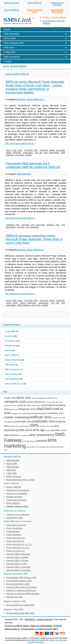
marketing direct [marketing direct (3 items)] (39, 413)
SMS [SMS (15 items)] (34, 425)
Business (21, 99)
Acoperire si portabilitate (17, 493)
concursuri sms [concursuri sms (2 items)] (10, 405)
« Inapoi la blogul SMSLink (17, 74)
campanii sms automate (33, 225)
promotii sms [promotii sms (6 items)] (23, 421)
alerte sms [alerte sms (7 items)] (23, 398)
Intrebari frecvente (12, 3)
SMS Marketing (24, 174)
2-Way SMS (10, 331)
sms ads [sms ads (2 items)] (50, 426)
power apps (12, 303)
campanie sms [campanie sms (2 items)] (52, 398)
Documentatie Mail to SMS (18, 584)
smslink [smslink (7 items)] (42, 441)
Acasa (7, 29)
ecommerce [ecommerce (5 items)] (48, 405)
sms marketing (32, 227)
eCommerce (10, 341)
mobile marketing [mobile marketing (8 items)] (16, 417)
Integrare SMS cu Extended (18, 567)
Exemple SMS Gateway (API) (19, 581)
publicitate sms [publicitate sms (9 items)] (44, 421)
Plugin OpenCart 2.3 (15, 541)
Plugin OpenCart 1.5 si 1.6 (18, 548)
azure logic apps (14, 150)
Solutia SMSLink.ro (35, 99)
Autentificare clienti (15, 518)
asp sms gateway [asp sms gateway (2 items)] (38, 398)
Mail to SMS (10, 355)
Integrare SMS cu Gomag (17, 557)
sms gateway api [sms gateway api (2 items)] (29, 441)
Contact (8, 61)
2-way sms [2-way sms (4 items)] (10, 398)
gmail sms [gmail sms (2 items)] (14, 409)
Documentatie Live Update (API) (20, 605)
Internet (8, 350)
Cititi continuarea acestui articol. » (20, 143)
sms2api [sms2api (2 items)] (42, 426)
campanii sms (13, 225)
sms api (38, 153)
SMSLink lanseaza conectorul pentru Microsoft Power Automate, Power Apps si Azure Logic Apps (34, 239)
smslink (28, 155)
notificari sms (53, 225)
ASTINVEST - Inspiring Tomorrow (39, 619)
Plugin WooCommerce (16, 525)
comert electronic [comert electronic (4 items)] (35, 402)
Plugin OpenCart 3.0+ (16, 538)
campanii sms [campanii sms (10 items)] (15, 401)
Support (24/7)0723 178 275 (57, 11)
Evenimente (10, 346)
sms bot (21, 227)
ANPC (55, 629)
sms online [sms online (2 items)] (31, 447)
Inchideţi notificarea (36, 642)
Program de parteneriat (16, 500)
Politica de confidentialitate (41, 626)
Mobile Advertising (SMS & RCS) (21, 480)
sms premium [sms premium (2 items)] (51, 447)
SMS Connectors (13, 369)
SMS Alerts (10, 365)
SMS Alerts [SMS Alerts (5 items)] (26, 430)
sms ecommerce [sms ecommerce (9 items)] (42, 435)
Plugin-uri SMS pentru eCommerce (21, 587)
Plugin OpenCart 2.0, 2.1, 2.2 (19, 544)
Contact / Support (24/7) (34, 11)
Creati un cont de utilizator (54, 17)
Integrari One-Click (14, 597)
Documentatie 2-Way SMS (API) (20, 613)
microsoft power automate (52, 150)
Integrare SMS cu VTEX (17, 564)
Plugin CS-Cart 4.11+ (16, 551)
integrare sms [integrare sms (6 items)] (27, 409)
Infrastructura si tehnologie (57, 4)
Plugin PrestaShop (14, 528)
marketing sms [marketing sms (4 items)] (55, 413)
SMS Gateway (23, 305)
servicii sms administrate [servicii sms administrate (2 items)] (19, 426)
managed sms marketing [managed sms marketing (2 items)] (21, 413)
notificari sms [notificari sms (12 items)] (40, 417)
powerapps (28, 153)
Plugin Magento (13, 531)
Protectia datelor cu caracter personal (36, 629)
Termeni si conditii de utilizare (17, 626)
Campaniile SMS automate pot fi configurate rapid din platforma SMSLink (33, 165)
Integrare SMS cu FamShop (18, 570)
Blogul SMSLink (13, 503)
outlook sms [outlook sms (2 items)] (57, 418)
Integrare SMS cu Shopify (17, 560)
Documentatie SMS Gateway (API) (21, 577)
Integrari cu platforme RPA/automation (23, 594)
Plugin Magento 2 (14, 535)
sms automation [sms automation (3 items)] (53, 430)
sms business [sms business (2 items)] (23, 435)
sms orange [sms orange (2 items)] (40, 447)
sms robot (19, 155)
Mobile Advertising (13, 360)
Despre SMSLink (34, 3)
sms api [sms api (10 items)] (39, 430)
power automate (13, 153)
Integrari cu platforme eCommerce (21, 590)
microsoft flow (31, 150)
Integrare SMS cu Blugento (18, 554)
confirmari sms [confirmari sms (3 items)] (24, 405)
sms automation (51, 153)
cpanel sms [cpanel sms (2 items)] (36, 405)
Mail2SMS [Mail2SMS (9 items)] (44, 409)
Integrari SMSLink (11, 10)
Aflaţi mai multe (56, 640)
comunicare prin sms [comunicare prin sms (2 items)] (54, 402)
